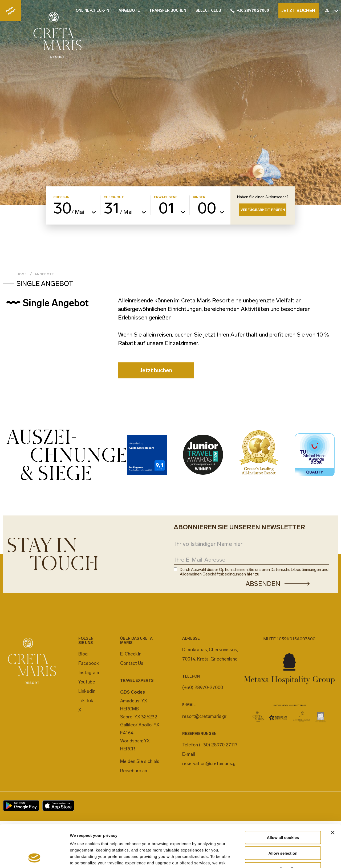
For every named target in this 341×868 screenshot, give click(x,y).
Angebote (44, 274)
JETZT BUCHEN (298, 10)
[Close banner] (333, 793)
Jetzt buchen (156, 370)
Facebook (89, 663)
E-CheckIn (131, 654)
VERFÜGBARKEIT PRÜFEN (263, 210)
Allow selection (283, 813)
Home (22, 274)
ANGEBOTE (129, 11)
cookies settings (163, 836)
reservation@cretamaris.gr (210, 763)
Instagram (89, 673)
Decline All (283, 829)
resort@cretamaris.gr (204, 716)
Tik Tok (86, 701)
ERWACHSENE (166, 197)
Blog (83, 654)
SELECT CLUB (208, 11)
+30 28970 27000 (250, 11)
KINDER (199, 197)
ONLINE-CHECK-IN (92, 11)
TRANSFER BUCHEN (168, 11)
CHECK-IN (61, 197)
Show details (280, 857)
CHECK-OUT (114, 197)
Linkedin (87, 691)
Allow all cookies (283, 798)
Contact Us (132, 663)
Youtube (87, 682)
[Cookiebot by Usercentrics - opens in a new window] (34, 858)
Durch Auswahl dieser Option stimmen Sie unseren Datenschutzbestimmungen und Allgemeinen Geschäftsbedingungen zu (254, 572)
